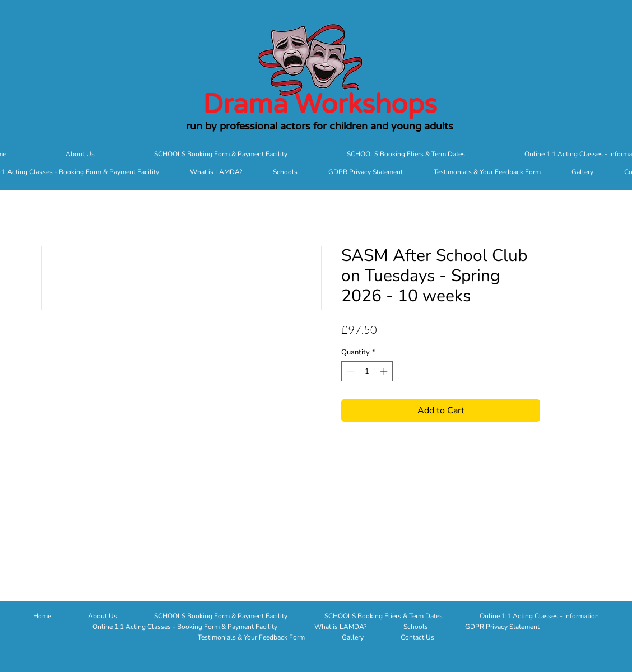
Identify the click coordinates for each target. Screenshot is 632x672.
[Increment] (385, 371)
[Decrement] (350, 371)
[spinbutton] (367, 371)
